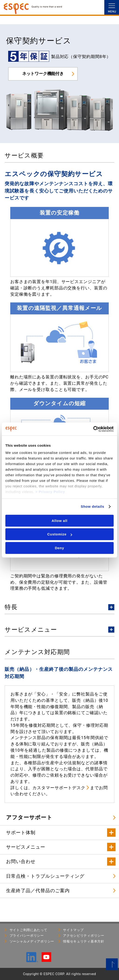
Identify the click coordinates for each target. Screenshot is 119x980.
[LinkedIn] (32, 960)
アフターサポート (29, 817)
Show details (93, 506)
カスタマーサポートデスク (59, 788)
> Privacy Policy (50, 492)
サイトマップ (73, 930)
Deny (59, 548)
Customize (60, 534)
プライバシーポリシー (27, 935)
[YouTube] (46, 960)
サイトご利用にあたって (28, 930)
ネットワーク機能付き (43, 74)
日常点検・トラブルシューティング (45, 876)
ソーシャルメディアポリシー (32, 941)
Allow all (59, 521)
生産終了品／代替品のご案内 (38, 891)
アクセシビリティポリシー (84, 935)
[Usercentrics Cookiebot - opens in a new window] (93, 429)
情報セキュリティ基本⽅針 (84, 941)
